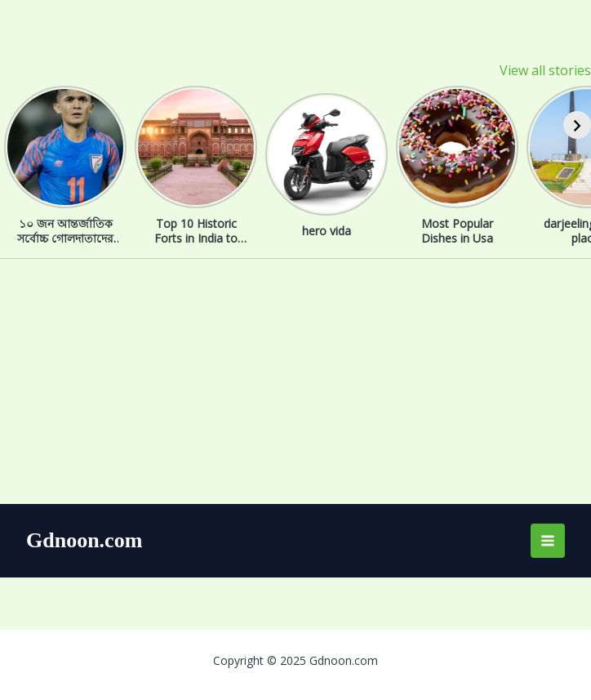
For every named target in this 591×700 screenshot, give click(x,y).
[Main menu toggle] (548, 541)
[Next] (577, 125)
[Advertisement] (295, 381)
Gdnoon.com (84, 540)
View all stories (545, 70)
